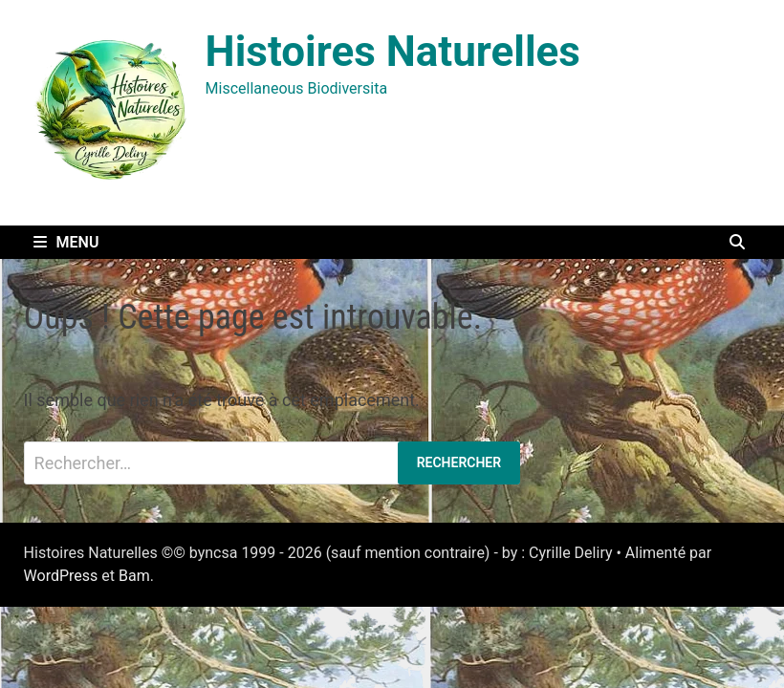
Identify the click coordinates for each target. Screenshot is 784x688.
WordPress (61, 576)
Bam (134, 576)
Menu (66, 242)
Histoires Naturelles (393, 52)
